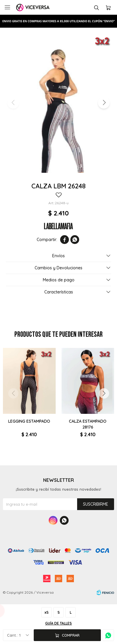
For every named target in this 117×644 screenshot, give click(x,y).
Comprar (71, 635)
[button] (104, 103)
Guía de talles (58, 623)
